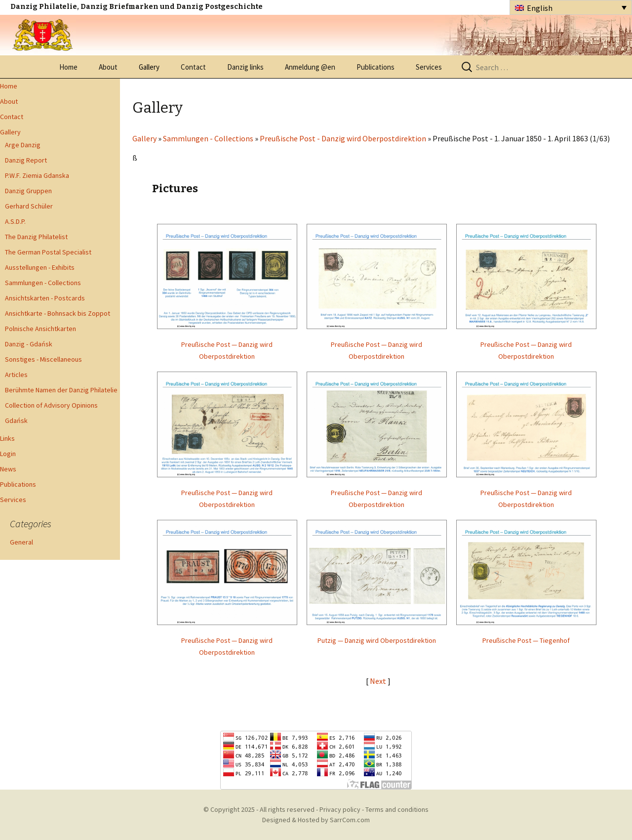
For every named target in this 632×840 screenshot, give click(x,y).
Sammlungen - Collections (43, 283)
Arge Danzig (23, 145)
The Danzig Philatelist (36, 237)
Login (8, 454)
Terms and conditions (397, 809)
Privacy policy (340, 809)
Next (379, 681)
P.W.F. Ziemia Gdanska (37, 175)
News (8, 469)
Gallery (149, 67)
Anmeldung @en (310, 67)
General (21, 542)
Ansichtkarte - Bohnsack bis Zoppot (58, 313)
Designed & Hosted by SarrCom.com (316, 820)
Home (68, 67)
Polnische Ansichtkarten (40, 329)
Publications (375, 67)
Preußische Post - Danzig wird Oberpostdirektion (343, 138)
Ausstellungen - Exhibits (40, 267)
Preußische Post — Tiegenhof (526, 640)
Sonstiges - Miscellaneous (43, 359)
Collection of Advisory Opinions (51, 405)
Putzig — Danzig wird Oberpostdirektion (377, 640)
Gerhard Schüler (29, 206)
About (108, 67)
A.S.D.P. (15, 221)
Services (429, 67)
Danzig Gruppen (28, 191)
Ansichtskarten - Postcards (45, 298)
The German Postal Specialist (48, 252)
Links (7, 438)
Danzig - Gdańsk (29, 344)
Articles (16, 375)
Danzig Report (26, 160)
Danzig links (245, 67)
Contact (193, 67)
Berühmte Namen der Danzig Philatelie (61, 390)
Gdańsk (16, 420)
